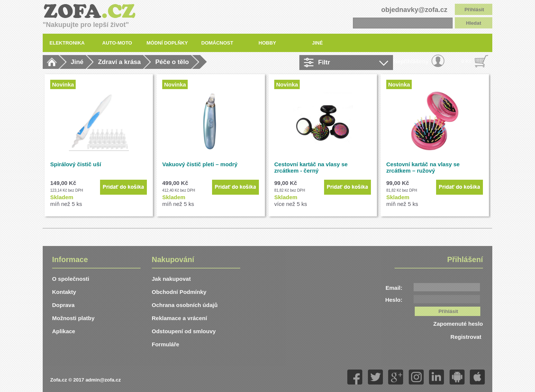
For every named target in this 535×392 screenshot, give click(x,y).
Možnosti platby (73, 318)
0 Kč (467, 61)
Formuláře (165, 344)
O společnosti (71, 279)
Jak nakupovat (171, 279)
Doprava (63, 305)
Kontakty (64, 292)
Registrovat (467, 337)
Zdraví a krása (119, 62)
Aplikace (64, 331)
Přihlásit (474, 10)
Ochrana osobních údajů (185, 305)
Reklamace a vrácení (179, 318)
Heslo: (394, 300)
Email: (394, 288)
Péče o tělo (172, 62)
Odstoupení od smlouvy (184, 331)
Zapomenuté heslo (458, 324)
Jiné (77, 62)
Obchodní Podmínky (179, 292)
